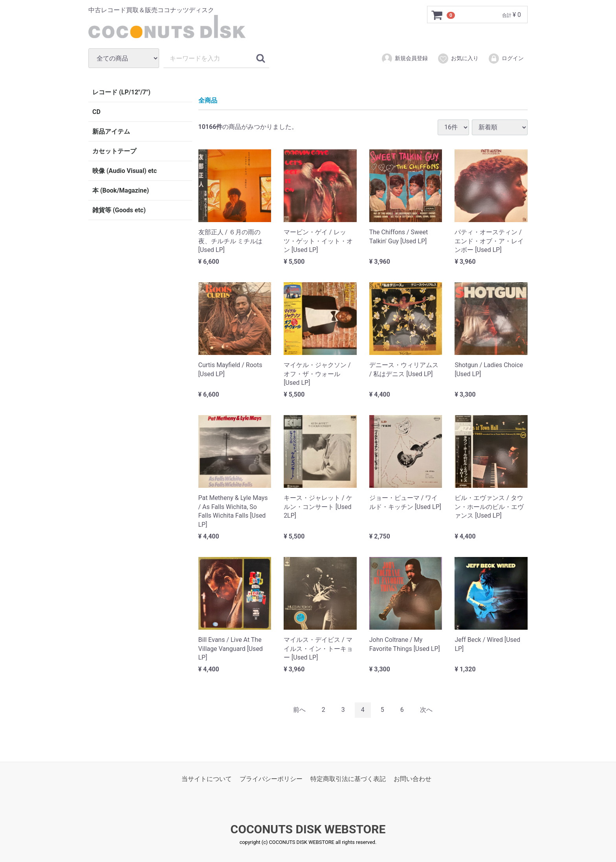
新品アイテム (111, 131)
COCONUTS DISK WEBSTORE (308, 829)
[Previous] (299, 710)
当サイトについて (207, 778)
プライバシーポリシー (271, 778)
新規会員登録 (404, 59)
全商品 (208, 100)
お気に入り (458, 59)
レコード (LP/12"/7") (121, 92)
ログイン (506, 59)
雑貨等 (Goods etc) (119, 210)
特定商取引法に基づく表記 (348, 778)
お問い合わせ (412, 778)
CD (96, 112)
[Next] (426, 710)
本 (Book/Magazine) (121, 190)
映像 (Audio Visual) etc (125, 171)
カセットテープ (114, 151)
